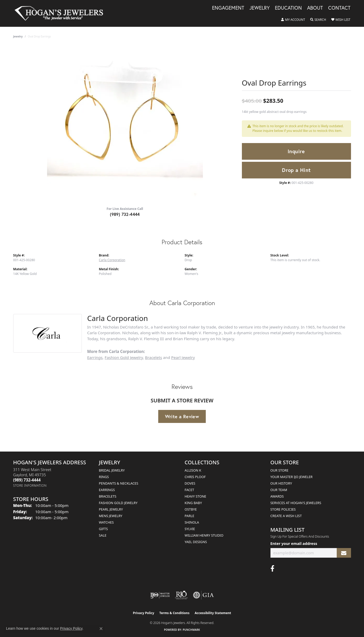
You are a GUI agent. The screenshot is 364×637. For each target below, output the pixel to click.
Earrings (95, 357)
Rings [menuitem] (104, 477)
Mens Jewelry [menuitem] (111, 516)
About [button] (315, 8)
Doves (190, 483)
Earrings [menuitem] (107, 490)
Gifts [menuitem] (103, 529)
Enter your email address (294, 543)
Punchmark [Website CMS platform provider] (191, 630)
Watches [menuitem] (106, 522)
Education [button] (288, 8)
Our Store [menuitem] (280, 470)
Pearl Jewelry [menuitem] (111, 509)
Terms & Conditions (174, 613)
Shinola (192, 522)
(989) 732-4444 (125, 214)
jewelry (18, 36)
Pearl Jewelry (183, 357)
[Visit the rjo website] (181, 595)
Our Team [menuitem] (279, 490)
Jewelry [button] (260, 8)
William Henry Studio (204, 535)
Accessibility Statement (213, 613)
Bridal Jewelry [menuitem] (112, 470)
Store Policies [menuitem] (283, 509)
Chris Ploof (195, 477)
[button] (293, 20)
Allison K (193, 470)
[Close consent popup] (101, 629)
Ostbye (191, 509)
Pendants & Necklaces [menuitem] (119, 483)
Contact (339, 8)
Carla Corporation (112, 260)
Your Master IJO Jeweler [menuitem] (292, 477)
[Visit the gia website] (203, 595)
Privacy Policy (144, 613)
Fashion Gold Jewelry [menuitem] (118, 503)
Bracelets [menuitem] (108, 496)
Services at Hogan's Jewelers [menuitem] (296, 503)
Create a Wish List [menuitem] (286, 516)
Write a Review (182, 416)
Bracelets (153, 357)
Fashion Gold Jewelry (124, 357)
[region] (125, 124)
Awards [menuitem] (277, 496)
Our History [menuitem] (281, 483)
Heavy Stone (196, 496)
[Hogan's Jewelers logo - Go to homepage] (61, 13)
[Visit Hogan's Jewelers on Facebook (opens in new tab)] (272, 569)
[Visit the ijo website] (160, 595)
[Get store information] (30, 485)
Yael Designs (196, 542)
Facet (190, 490)
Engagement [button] (228, 8)
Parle (190, 516)
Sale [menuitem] (103, 535)
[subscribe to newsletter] (344, 553)
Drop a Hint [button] (296, 170)
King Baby (193, 503)
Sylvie (190, 529)
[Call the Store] (27, 480)
